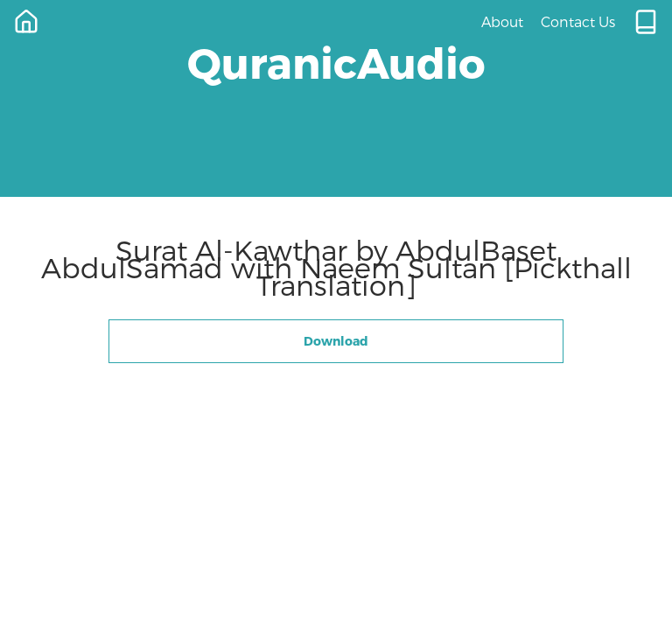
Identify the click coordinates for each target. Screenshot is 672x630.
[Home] (26, 22)
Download (336, 341)
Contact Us (578, 21)
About (502, 21)
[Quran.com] (646, 22)
